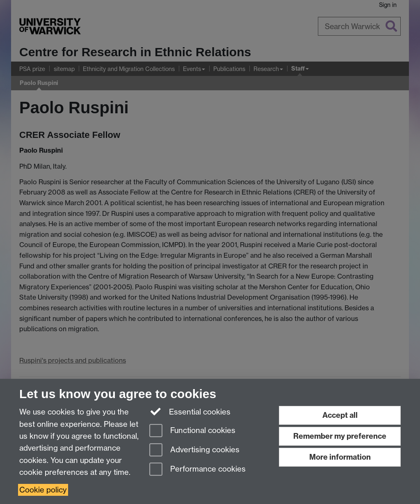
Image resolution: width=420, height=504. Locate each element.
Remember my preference (340, 436)
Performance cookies (197, 470)
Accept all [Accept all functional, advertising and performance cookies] (340, 415)
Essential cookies (190, 411)
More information (340, 457)
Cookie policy (43, 490)
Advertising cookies (194, 450)
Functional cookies (192, 431)
